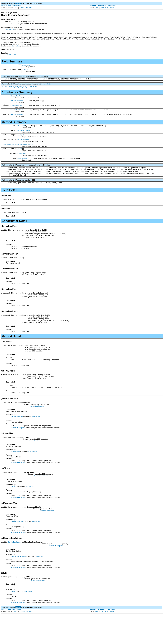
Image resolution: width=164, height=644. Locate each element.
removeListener (22, 165)
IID (2, 89)
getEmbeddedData (24, 135)
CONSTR (22, 8)
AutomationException (37, 429)
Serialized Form (11, 56)
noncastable (26, 67)
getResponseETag (23, 145)
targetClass (26, 71)
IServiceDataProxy (17, 99)
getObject (21, 140)
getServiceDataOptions (25, 150)
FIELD (16, 8)
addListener (21, 130)
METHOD (29, 8)
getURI (20, 155)
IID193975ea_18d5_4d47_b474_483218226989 (21, 89)
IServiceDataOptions (10, 150)
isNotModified (22, 160)
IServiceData (10, 30)
